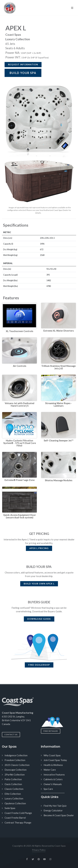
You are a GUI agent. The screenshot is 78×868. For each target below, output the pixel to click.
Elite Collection (13, 794)
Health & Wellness (53, 765)
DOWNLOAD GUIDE (39, 619)
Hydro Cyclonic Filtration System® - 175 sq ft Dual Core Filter (20, 443)
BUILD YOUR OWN (39, 584)
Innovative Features (54, 775)
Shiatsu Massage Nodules (59, 480)
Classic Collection (14, 789)
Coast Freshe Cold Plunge (18, 813)
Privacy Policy (39, 850)
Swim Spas (10, 808)
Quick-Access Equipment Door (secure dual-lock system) (19, 516)
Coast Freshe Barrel (15, 818)
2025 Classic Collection (17, 765)
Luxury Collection (14, 798)
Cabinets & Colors (53, 779)
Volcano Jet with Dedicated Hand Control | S (19, 404)
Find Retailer (51, 731)
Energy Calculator (53, 810)
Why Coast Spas (52, 755)
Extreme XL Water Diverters (59, 331)
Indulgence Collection (16, 755)
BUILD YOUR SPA (23, 73)
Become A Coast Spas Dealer (59, 815)
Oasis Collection (13, 784)
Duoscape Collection (16, 770)
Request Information (23, 64)
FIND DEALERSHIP (39, 665)
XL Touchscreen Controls (19, 331)
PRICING (39, 548)
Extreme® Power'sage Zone (20, 480)
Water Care (50, 770)
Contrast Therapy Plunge (18, 823)
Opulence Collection (15, 803)
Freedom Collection (15, 760)
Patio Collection (13, 779)
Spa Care (48, 789)
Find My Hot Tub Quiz (55, 806)
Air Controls (20, 366)
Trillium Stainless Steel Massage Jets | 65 (58, 367)
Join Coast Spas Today (55, 760)
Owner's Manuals (53, 784)
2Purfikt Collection (15, 775)
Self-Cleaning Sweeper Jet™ (58, 441)
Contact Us (11, 734)
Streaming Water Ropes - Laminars (58, 404)
